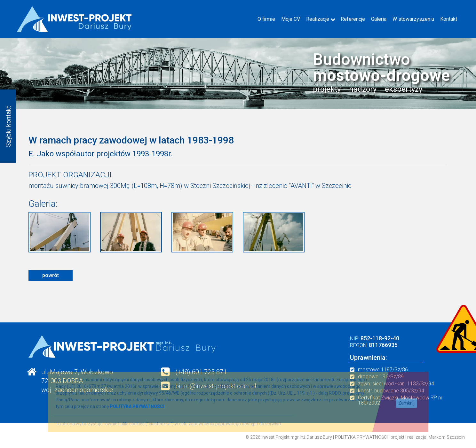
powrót (51, 275)
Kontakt (449, 19)
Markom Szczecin (447, 437)
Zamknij (406, 403)
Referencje (353, 19)
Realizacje (318, 19)
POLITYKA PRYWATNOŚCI (361, 437)
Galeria (379, 19)
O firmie (266, 19)
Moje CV (291, 19)
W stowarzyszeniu (413, 19)
